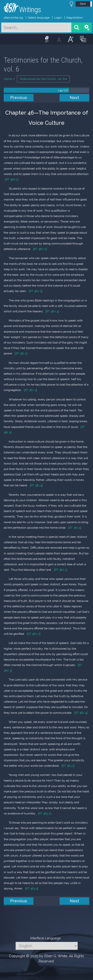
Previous (19, 98)
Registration (75, 18)
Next (74, 98)
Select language (39, 18)
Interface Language (46, 938)
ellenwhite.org (13, 18)
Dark (83, 4)
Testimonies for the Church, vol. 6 (43, 79)
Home (8, 79)
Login (58, 18)
